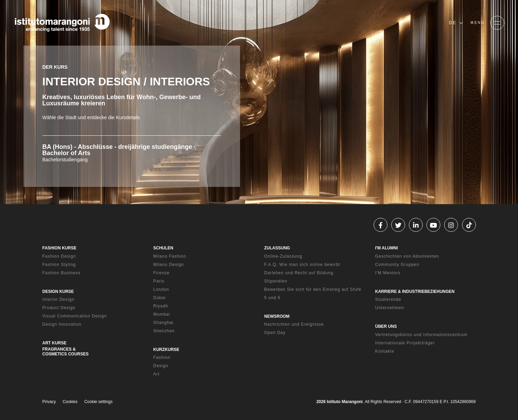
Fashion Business (62, 273)
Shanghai (164, 323)
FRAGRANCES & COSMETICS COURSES (66, 352)
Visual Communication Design (75, 316)
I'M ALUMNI (386, 248)
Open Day (275, 333)
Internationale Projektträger (405, 343)
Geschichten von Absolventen (407, 256)
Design (161, 366)
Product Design (59, 308)
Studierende (388, 299)
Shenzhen (164, 331)
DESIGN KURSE (58, 292)
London (161, 289)
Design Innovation (62, 324)
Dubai (160, 298)
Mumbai (162, 314)
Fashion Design (59, 256)
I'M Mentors (388, 273)
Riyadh (161, 306)
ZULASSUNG (277, 248)
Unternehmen (390, 308)
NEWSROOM (277, 316)
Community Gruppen (397, 265)
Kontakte (385, 351)
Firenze (161, 273)
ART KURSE (55, 343)
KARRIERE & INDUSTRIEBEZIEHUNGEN (415, 292)
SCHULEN (163, 248)
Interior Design (59, 299)
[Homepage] (62, 23)
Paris (159, 281)
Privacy (49, 402)
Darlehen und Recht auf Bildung (299, 273)
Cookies (70, 402)
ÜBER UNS (386, 326)
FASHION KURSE (60, 248)
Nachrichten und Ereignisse (294, 324)
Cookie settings (98, 402)
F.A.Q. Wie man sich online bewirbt (302, 265)
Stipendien (276, 281)
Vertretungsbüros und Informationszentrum (421, 335)
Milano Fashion (170, 256)
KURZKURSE (166, 350)
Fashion (162, 357)
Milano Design (169, 265)
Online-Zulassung (283, 256)
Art (156, 374)
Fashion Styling (59, 265)
